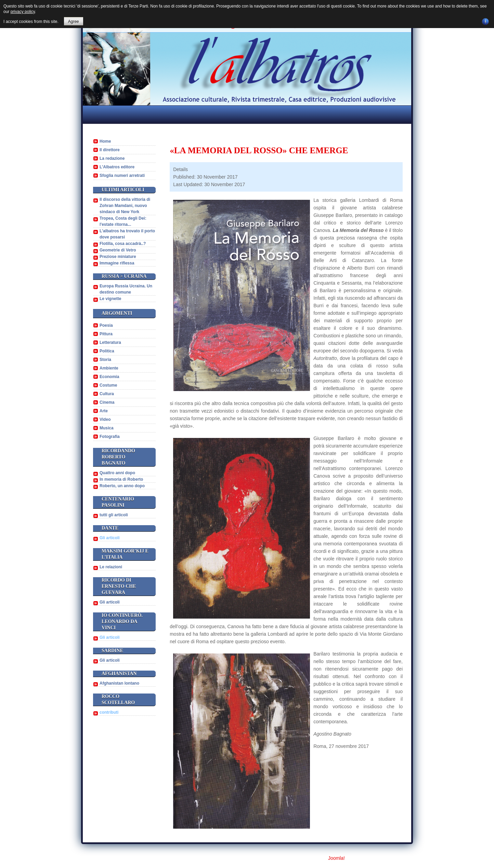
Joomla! (336, 858)
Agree (74, 22)
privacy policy (23, 12)
